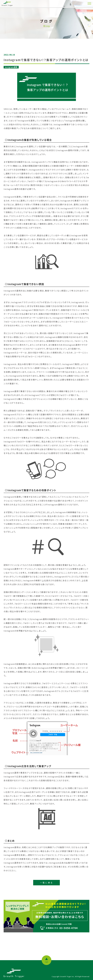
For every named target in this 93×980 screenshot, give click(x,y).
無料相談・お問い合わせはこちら (60, 917)
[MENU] (89, 4)
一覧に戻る (47, 883)
